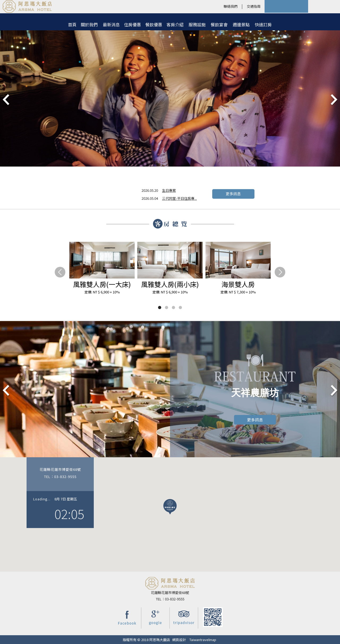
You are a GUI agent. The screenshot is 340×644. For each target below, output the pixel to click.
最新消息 (111, 24)
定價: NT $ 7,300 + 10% (238, 292)
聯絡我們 (231, 6)
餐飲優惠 (154, 24)
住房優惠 (133, 24)
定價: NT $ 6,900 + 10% (102, 292)
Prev (6, 100)
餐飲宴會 (219, 24)
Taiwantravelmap (203, 640)
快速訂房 (263, 24)
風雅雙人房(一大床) (102, 284)
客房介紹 (175, 24)
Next (334, 100)
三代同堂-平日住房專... (179, 198)
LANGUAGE (324, 6)
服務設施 (197, 24)
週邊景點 (241, 24)
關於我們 (89, 24)
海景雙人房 (238, 284)
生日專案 (169, 190)
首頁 (72, 24)
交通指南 (254, 6)
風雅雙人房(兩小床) (170, 284)
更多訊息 (233, 194)
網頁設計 (179, 640)
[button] (170, 507)
